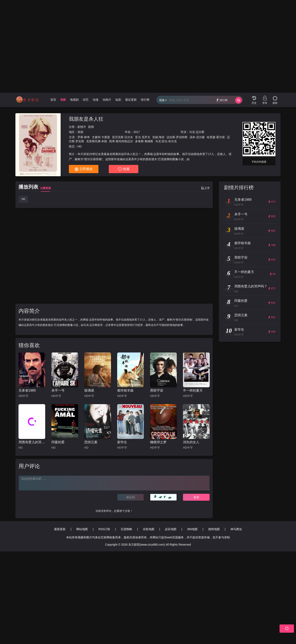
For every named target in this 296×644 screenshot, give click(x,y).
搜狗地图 (214, 529)
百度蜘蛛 (126, 529)
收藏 (124, 169)
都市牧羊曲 (125, 390)
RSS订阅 (104, 529)
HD (23, 199)
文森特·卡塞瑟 (101, 137)
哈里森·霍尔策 (216, 137)
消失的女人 (191, 442)
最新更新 (60, 529)
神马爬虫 (236, 529)
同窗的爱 (58, 442)
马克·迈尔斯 (197, 132)
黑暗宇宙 (157, 390)
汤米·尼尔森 (197, 137)
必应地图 (171, 529)
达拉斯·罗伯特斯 (177, 137)
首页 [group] (53, 100)
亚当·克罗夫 (143, 137)
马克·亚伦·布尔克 (166, 141)
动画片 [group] (107, 100)
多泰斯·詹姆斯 (144, 141)
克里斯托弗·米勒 (97, 141)
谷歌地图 (149, 529)
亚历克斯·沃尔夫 (123, 137)
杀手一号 (58, 390)
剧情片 (82, 127)
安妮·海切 (158, 137)
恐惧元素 (91, 442)
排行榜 (222, 100)
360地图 (192, 529)
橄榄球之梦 (158, 442)
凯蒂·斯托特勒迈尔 (121, 141)
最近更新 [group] (131, 100)
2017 (137, 132)
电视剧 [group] (74, 100)
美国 (80, 132)
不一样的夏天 (193, 390)
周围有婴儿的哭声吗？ (32, 442)
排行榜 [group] (145, 100)
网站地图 (82, 529)
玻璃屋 (89, 390)
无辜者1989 (27, 390)
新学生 (122, 442)
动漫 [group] (96, 100)
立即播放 (84, 169)
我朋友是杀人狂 (86, 119)
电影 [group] (63, 100)
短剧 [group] (118, 100)
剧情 (91, 127)
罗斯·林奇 (84, 137)
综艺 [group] (86, 100)
